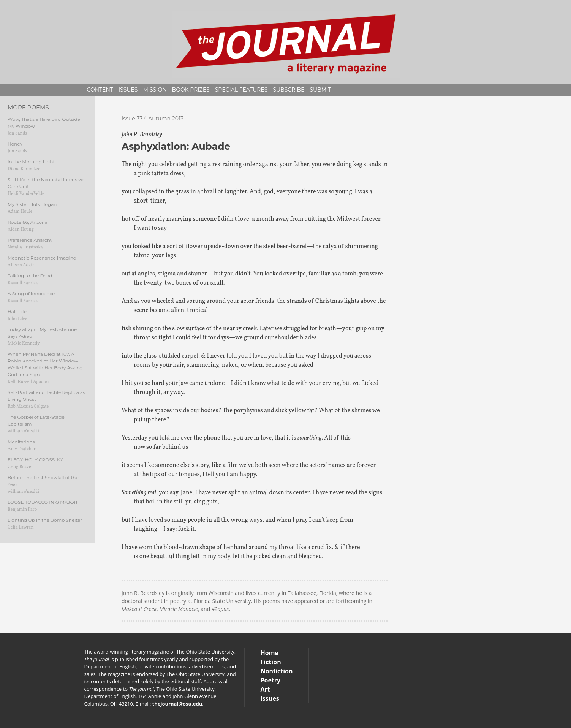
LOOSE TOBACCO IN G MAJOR (42, 502)
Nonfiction (277, 671)
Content (100, 90)
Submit (320, 90)
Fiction (271, 662)
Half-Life (17, 311)
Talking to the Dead (30, 276)
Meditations (21, 442)
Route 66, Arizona (28, 222)
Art (265, 689)
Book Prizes (191, 90)
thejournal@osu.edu (177, 704)
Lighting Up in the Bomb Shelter (45, 520)
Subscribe (289, 90)
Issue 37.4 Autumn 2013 (153, 119)
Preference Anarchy (30, 240)
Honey (15, 144)
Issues (128, 90)
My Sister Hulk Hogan (32, 204)
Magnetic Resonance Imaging (42, 258)
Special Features (241, 90)
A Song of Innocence (31, 294)
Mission (155, 90)
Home (270, 653)
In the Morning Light (31, 162)
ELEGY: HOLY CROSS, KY (35, 460)
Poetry (271, 680)
